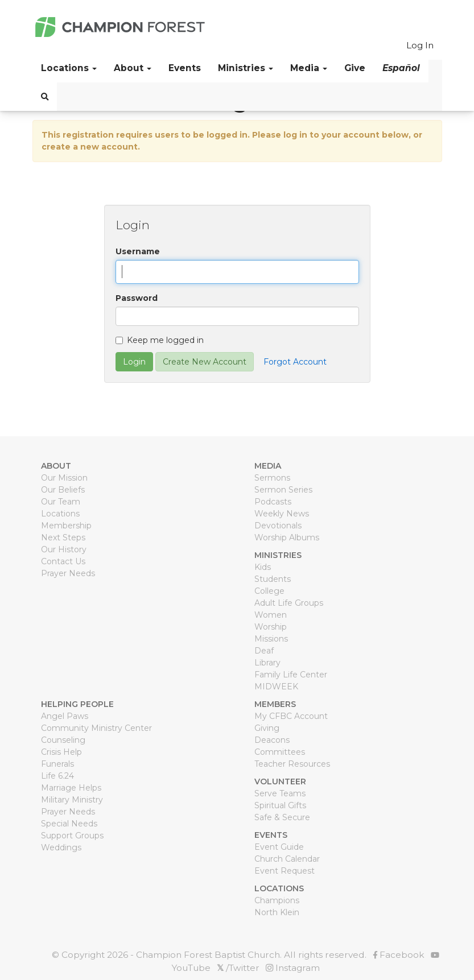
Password (137, 298)
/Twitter (238, 968)
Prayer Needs (68, 573)
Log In (420, 45)
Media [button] (309, 68)
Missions (271, 639)
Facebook (399, 955)
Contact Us (63, 561)
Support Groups (72, 836)
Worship (271, 627)
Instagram (293, 968)
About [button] (133, 68)
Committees (280, 752)
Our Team (61, 502)
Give (355, 68)
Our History (64, 549)
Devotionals (278, 526)
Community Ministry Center (96, 728)
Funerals (57, 764)
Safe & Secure (282, 817)
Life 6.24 (57, 776)
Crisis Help (61, 752)
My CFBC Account (291, 716)
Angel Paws (65, 716)
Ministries (246, 68)
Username (138, 251)
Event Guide (279, 847)
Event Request (285, 871)
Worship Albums (287, 537)
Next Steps (63, 537)
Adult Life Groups (289, 603)
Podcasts (273, 502)
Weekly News (282, 514)
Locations (60, 514)
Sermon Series (283, 490)
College (269, 591)
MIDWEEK (276, 687)
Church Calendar (287, 859)
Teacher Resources (292, 764)
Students (273, 579)
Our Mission (64, 478)
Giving (267, 728)
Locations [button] (69, 68)
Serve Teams (280, 793)
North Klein (277, 912)
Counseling (63, 740)
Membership (66, 526)
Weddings (61, 847)
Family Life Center (291, 675)
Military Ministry (72, 800)
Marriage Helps (71, 788)
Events (185, 68)
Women (271, 615)
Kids (263, 567)
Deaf (264, 651)
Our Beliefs (63, 490)
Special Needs (69, 824)
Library (267, 663)
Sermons (272, 478)
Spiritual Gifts (280, 805)
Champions (277, 900)
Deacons (272, 740)
